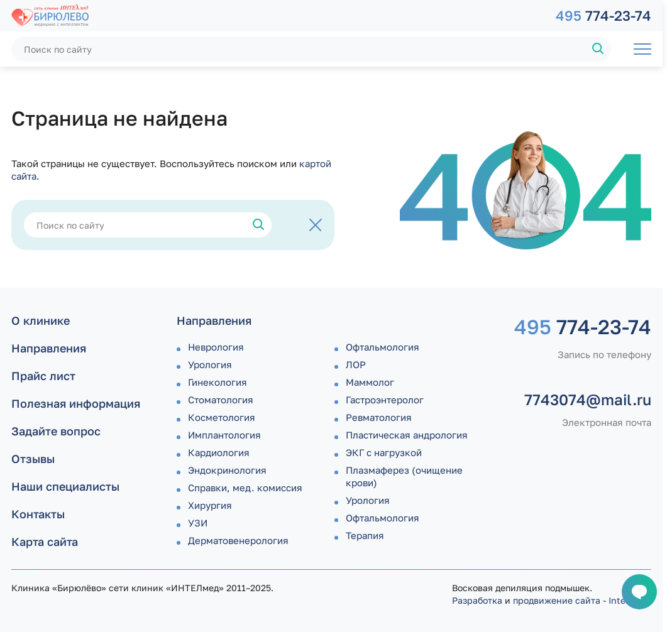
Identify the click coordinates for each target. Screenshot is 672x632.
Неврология (216, 347)
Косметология (222, 417)
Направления (49, 348)
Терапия (365, 535)
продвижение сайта (557, 600)
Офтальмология (383, 347)
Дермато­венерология (238, 540)
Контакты (38, 514)
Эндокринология (227, 470)
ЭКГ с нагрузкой (384, 452)
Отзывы (33, 459)
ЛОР (356, 364)
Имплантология (224, 435)
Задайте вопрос (56, 431)
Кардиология (219, 452)
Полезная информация (76, 403)
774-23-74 (603, 15)
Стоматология (221, 400)
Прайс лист (43, 376)
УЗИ (198, 523)
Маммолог (370, 382)
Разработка (477, 600)
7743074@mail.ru (588, 400)
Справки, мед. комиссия (245, 488)
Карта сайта (45, 542)
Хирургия (210, 505)
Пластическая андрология (407, 435)
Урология (210, 364)
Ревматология (379, 417)
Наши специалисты (65, 486)
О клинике (41, 320)
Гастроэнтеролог (385, 400)
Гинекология (218, 382)
